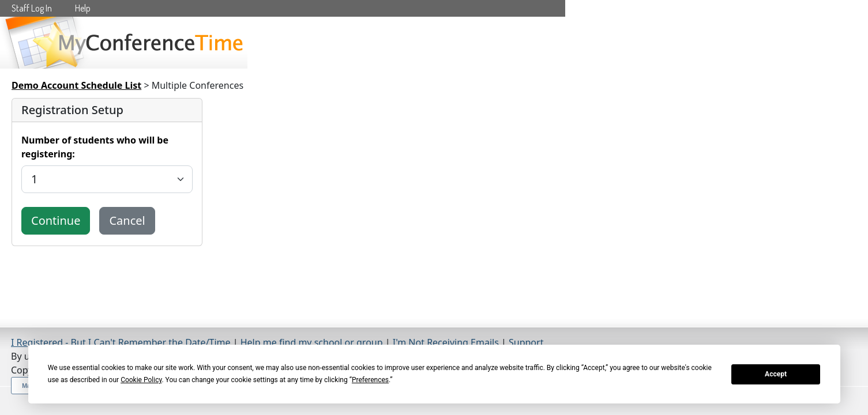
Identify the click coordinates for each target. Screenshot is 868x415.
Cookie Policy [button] (141, 380)
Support (526, 342)
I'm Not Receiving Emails (446, 342)
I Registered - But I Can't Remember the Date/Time (121, 342)
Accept (776, 374)
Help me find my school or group (312, 342)
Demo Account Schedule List (76, 85)
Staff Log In (32, 8)
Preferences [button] (370, 380)
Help (83, 8)
